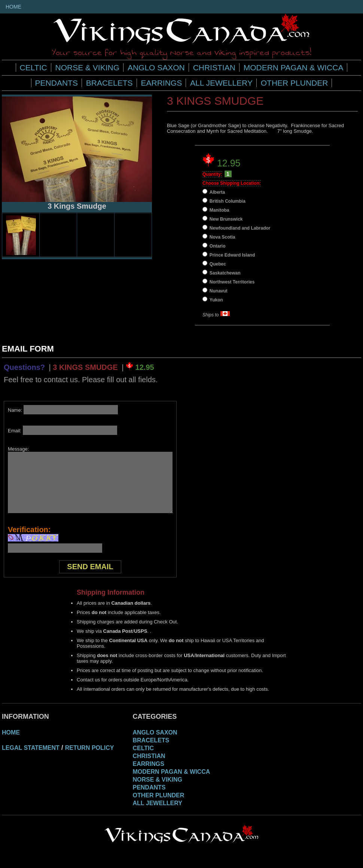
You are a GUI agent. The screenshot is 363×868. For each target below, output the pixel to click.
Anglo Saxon (156, 68)
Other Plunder (295, 83)
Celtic (33, 68)
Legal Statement (31, 748)
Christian (214, 68)
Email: (62, 431)
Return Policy (90, 748)
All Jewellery (221, 83)
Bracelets (109, 83)
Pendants (57, 83)
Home (13, 7)
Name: (63, 410)
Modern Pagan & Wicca (294, 68)
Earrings (161, 83)
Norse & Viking (88, 68)
